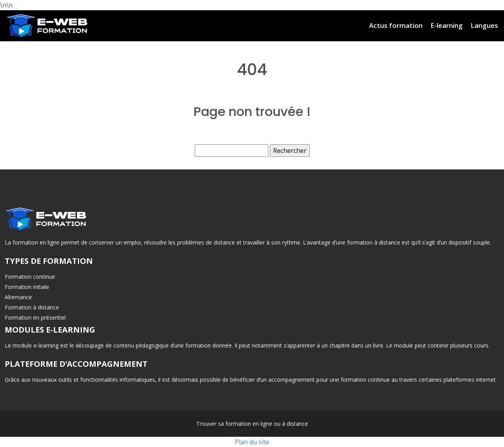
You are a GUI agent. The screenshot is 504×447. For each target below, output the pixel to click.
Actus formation (396, 25)
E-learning (447, 25)
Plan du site (252, 442)
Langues (484, 25)
